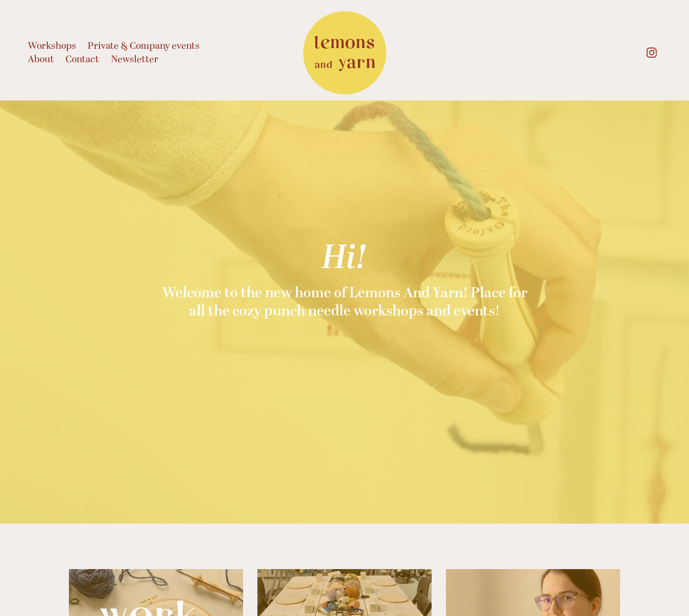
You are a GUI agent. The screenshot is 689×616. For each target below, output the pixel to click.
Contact (82, 59)
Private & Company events (144, 46)
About (41, 59)
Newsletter (135, 59)
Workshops (52, 46)
